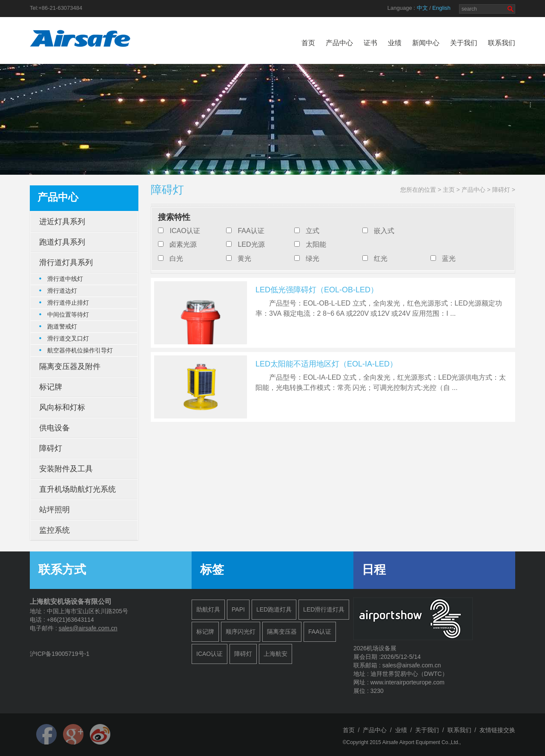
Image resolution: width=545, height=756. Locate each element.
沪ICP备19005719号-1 (60, 654)
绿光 (313, 258)
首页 (308, 43)
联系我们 (502, 43)
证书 (370, 43)
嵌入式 (384, 231)
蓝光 (449, 258)
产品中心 (339, 43)
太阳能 (316, 244)
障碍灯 (501, 190)
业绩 (395, 43)
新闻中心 (426, 43)
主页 (449, 190)
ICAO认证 (185, 231)
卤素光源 (183, 244)
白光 (176, 258)
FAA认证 (251, 231)
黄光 (244, 258)
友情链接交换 (497, 730)
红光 (381, 258)
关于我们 (464, 43)
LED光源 (251, 244)
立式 (313, 231)
